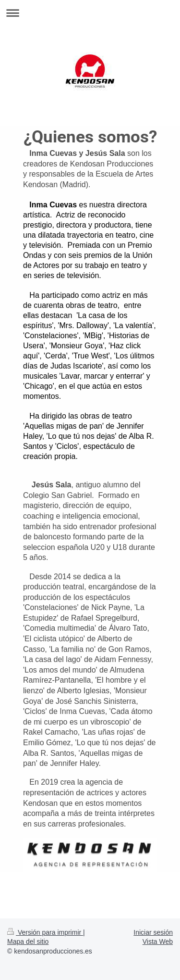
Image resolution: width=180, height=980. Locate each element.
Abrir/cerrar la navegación (90, 13)
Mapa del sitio (28, 942)
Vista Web (158, 942)
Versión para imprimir (45, 932)
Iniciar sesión (153, 932)
